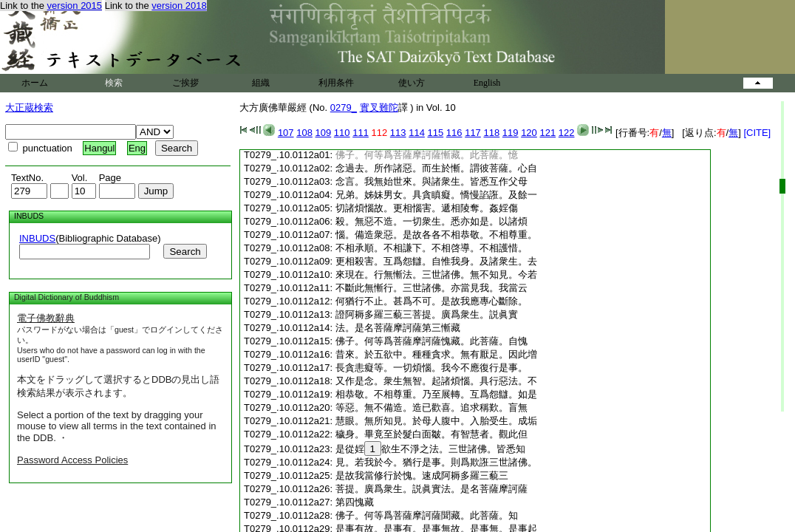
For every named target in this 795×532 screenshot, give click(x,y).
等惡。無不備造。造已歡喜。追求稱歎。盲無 (431, 407)
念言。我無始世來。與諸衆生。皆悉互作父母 (431, 181)
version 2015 (75, 6)
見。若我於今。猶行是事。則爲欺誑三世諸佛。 (436, 462)
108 (304, 133)
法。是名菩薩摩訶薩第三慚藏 (398, 328)
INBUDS (37, 238)
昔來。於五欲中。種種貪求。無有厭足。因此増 (436, 354)
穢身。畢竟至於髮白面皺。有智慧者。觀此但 (431, 434)
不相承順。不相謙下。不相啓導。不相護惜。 (431, 248)
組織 (261, 83)
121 (547, 133)
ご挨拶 (185, 83)
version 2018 (179, 6)
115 (436, 133)
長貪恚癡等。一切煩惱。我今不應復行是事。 (431, 368)
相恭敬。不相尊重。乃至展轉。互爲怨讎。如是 (436, 394)
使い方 (412, 83)
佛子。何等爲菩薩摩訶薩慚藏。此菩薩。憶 (427, 155)
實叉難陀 (379, 108)
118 (491, 133)
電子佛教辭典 (46, 318)
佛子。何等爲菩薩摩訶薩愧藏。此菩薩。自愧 (431, 341)
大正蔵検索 (29, 108)
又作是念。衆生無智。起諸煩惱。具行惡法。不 (436, 381)
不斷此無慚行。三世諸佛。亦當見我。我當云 (431, 288)
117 (473, 133)
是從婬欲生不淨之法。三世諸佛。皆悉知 (430, 449)
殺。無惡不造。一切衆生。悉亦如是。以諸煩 (431, 221)
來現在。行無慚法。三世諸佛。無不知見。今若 (436, 274)
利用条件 (336, 83)
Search (185, 252)
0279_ (344, 108)
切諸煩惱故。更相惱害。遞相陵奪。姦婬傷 (427, 208)
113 (398, 133)
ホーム (35, 83)
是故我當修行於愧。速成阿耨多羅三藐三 (422, 475)
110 (342, 133)
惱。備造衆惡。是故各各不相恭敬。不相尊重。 (436, 235)
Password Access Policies (72, 460)
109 (324, 133)
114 (417, 133)
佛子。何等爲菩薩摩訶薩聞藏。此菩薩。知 (427, 515)
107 (286, 133)
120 (529, 133)
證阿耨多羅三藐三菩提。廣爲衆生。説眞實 (427, 314)
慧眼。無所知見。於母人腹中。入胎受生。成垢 (436, 421)
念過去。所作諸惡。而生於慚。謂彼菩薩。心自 (436, 168)
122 (567, 133)
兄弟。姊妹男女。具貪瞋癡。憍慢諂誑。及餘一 (436, 195)
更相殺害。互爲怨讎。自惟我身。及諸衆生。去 (436, 261)
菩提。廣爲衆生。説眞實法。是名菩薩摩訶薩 (431, 489)
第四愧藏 (355, 502)
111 (361, 133)
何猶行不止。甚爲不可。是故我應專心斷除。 (431, 301)
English (487, 83)
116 (454, 133)
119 (511, 133)
